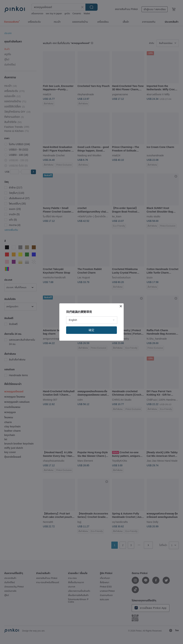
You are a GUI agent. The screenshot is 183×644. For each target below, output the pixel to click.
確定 (91, 330)
